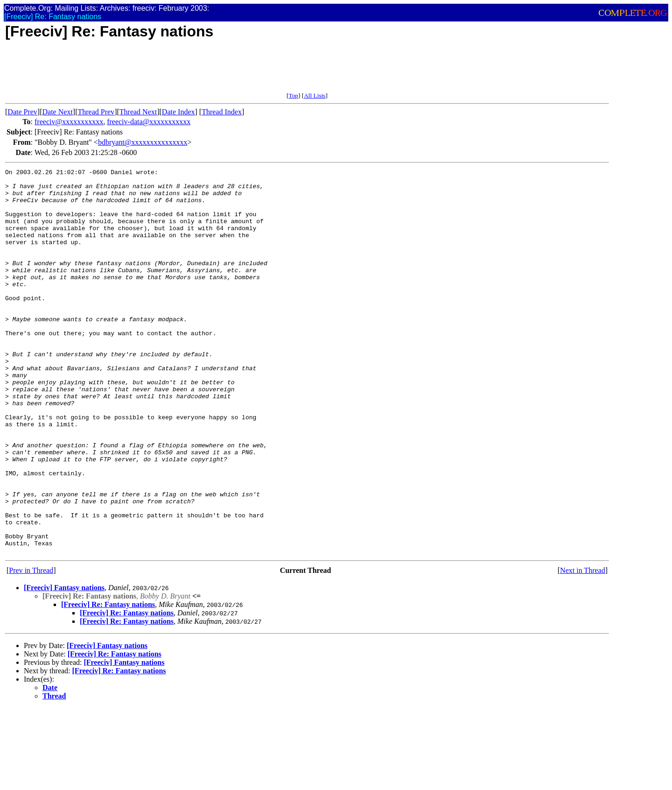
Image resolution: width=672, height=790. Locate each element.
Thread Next (138, 112)
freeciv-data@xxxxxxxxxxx (149, 122)
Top (293, 95)
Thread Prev (96, 112)
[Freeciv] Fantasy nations (64, 665)
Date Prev (22, 112)
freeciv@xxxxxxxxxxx (69, 122)
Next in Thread (583, 647)
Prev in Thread (31, 647)
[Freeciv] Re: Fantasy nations (108, 681)
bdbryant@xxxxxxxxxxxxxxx (143, 142)
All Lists (315, 95)
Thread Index (222, 112)
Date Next (58, 112)
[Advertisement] (175, 71)
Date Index (178, 112)
